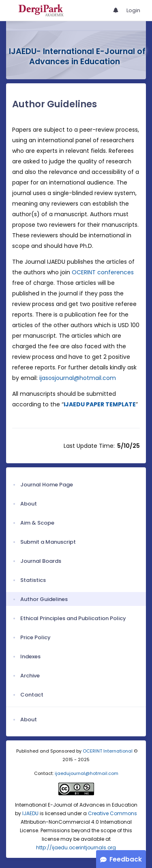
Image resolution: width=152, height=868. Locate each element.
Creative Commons (112, 813)
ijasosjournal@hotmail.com (78, 378)
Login (133, 10)
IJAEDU (30, 813)
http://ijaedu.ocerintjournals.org (76, 847)
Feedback (126, 859)
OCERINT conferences (103, 272)
